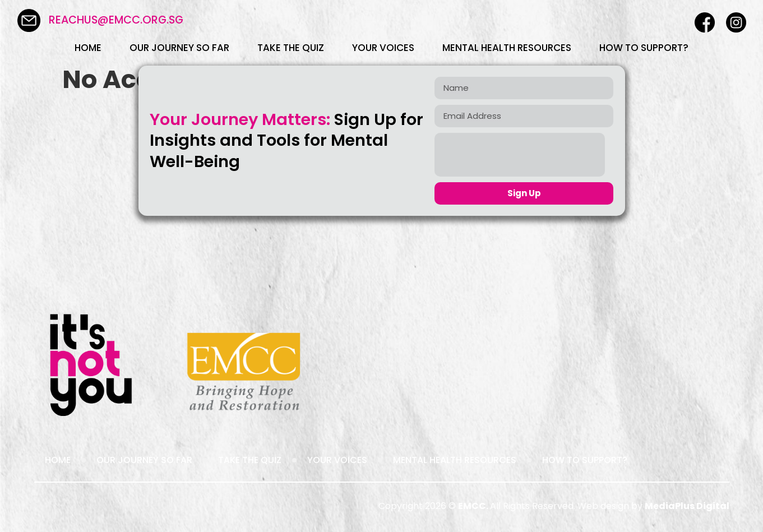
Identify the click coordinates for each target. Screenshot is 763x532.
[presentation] (520, 155)
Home (88, 48)
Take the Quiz (291, 48)
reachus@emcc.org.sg (116, 20)
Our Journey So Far (179, 48)
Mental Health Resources (507, 48)
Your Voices (383, 48)
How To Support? (644, 48)
